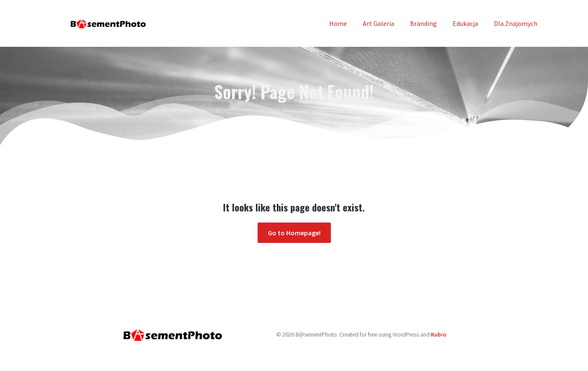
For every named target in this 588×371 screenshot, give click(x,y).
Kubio (439, 334)
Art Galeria (379, 23)
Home (338, 23)
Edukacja (465, 23)
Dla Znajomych (516, 23)
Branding (423, 23)
